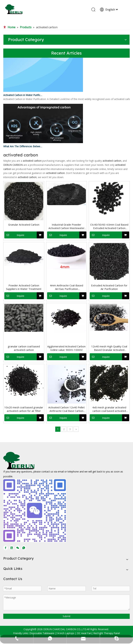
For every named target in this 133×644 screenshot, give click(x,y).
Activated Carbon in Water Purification (23, 96)
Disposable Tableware (42, 633)
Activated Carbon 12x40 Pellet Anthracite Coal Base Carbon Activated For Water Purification (66, 409)
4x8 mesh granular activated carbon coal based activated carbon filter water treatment (109, 409)
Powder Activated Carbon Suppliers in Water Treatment (24, 287)
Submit (67, 616)
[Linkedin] (12, 548)
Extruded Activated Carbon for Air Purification (109, 287)
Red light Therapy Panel (107, 633)
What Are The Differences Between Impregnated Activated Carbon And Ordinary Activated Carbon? (23, 147)
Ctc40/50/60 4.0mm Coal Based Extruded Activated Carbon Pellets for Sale (109, 226)
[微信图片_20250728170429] (35, 511)
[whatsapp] (24, 548)
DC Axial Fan (84, 633)
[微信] (18, 548)
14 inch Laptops (65, 633)
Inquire (14, 235)
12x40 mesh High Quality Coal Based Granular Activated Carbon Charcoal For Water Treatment (109, 348)
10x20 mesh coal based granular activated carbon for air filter (24, 409)
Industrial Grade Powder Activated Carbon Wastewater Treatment (66, 226)
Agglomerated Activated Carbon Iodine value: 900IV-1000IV (66, 348)
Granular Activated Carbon (24, 225)
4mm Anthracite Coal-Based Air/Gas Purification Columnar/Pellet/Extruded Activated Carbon (66, 287)
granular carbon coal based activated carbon (24, 348)
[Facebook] (6, 548)
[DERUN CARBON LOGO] (19, 461)
